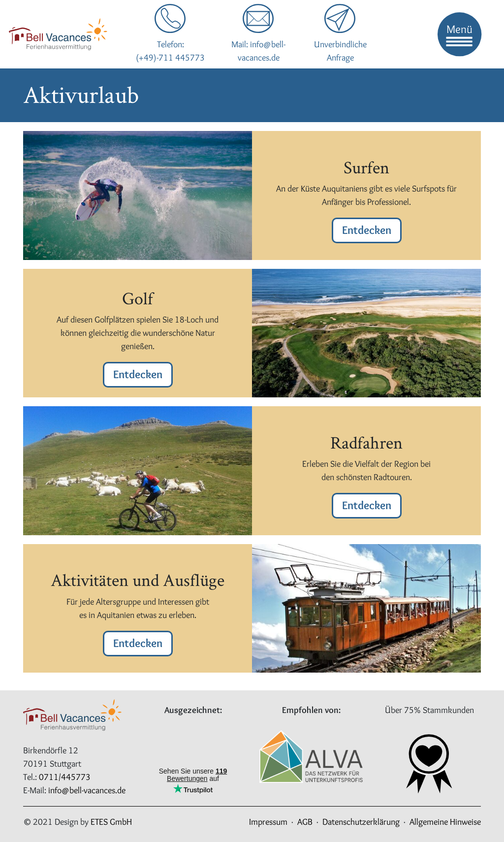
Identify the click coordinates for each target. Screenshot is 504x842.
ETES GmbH (111, 822)
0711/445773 (65, 777)
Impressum (268, 822)
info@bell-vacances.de (87, 790)
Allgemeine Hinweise (445, 822)
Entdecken (367, 230)
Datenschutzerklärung (361, 822)
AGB (305, 822)
